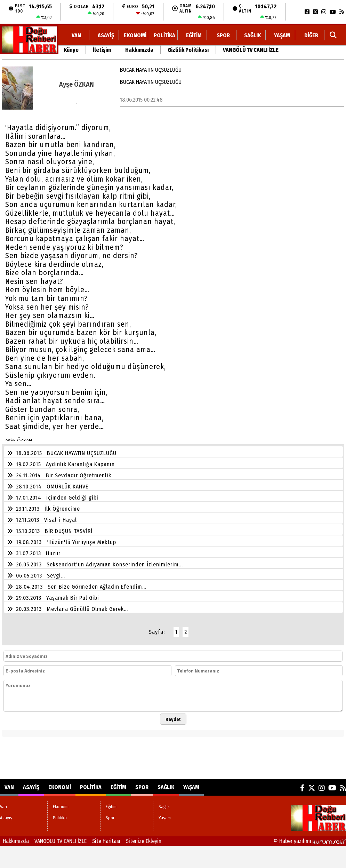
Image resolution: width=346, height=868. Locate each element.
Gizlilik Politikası (188, 50)
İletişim (102, 50)
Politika (164, 35)
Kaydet (173, 719)
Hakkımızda (139, 50)
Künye (71, 50)
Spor (223, 35)
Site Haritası (106, 841)
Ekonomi (135, 35)
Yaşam (282, 35)
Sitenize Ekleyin (144, 841)
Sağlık (252, 35)
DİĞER (311, 35)
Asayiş (106, 35)
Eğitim (194, 35)
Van (76, 35)
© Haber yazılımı (310, 841)
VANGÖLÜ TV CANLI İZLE (251, 50)
